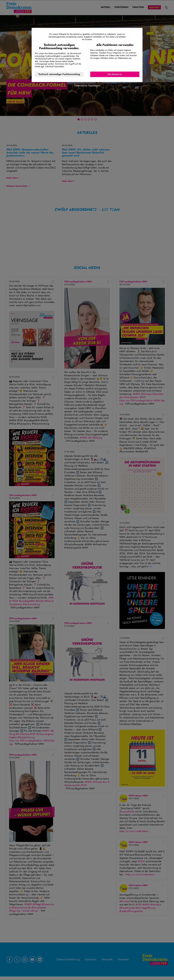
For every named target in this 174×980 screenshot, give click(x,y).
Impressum (94, 85)
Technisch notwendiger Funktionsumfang (59, 74)
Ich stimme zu (115, 74)
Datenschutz (81, 85)
